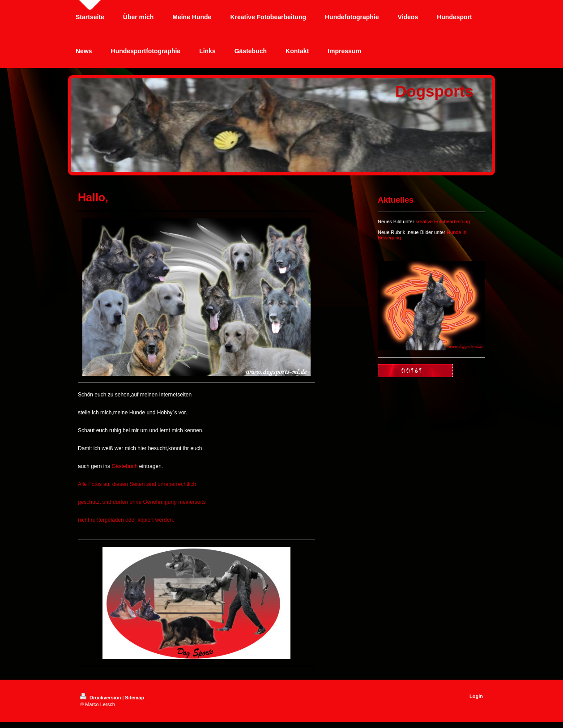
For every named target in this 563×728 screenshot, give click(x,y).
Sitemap (134, 698)
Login (476, 696)
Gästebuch (124, 466)
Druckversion (101, 698)
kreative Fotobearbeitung (443, 221)
